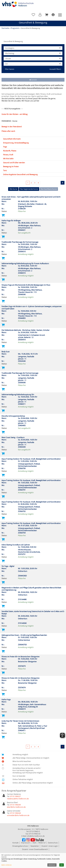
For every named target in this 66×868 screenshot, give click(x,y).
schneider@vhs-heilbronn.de (18, 815)
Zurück (33, 80)
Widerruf (42, 843)
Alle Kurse (13, 189)
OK (62, 865)
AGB (34, 843)
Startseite (5, 28)
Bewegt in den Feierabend (12, 127)
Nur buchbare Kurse (49, 189)
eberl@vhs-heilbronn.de (16, 807)
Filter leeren (10, 69)
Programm (15, 28)
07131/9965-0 (35, 831)
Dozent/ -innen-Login (50, 846)
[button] (40, 15)
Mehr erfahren (7, 865)
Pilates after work (8, 131)
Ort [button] (33, 64)
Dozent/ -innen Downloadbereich (35, 849)
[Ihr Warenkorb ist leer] (47, 15)
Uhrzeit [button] (33, 59)
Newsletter (35, 846)
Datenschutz (53, 843)
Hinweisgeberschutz (20, 846)
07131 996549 (15, 805)
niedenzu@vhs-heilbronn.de (18, 799)
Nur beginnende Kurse (29, 189)
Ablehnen (52, 865)
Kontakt (15, 843)
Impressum (26, 843)
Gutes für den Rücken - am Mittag (15, 114)
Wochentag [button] (33, 53)
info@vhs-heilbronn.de (36, 836)
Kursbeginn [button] (33, 48)
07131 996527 (15, 796)
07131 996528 (15, 813)
